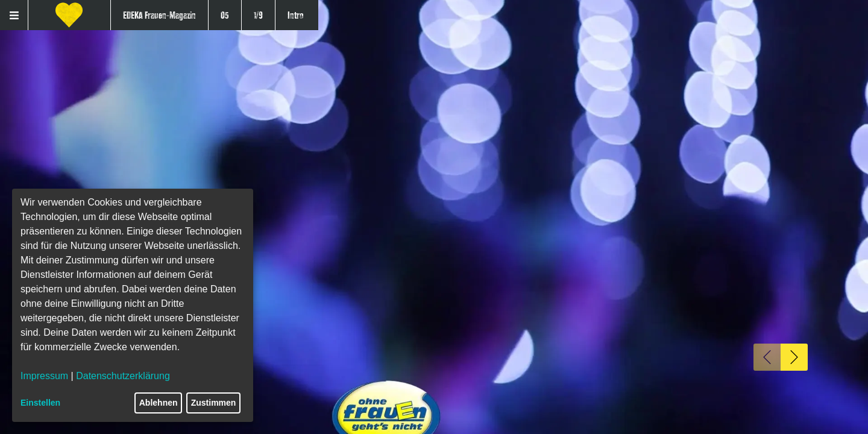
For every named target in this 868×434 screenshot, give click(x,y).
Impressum (44, 376)
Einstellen (40, 403)
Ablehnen (159, 403)
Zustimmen (214, 403)
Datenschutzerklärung (123, 376)
